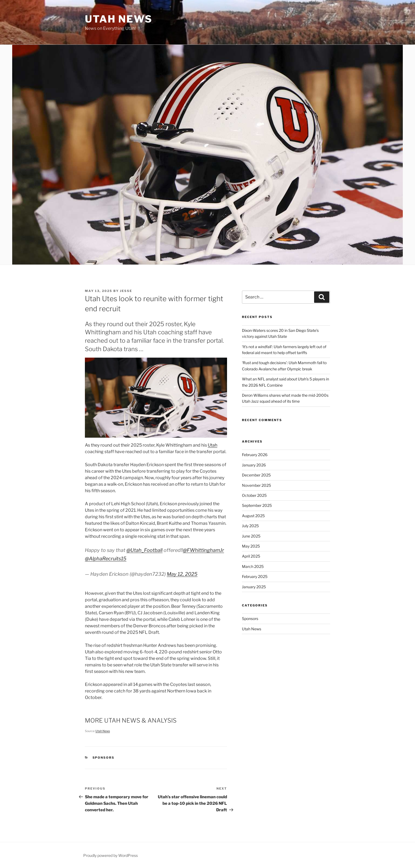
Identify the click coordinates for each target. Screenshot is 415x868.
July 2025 (250, 526)
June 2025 (251, 536)
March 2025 (253, 566)
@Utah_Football (144, 550)
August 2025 (253, 516)
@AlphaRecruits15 (106, 559)
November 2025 (256, 485)
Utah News (119, 19)
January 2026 (254, 465)
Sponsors (104, 758)
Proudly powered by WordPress (111, 855)
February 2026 (255, 455)
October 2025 (254, 495)
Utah (213, 445)
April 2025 (251, 556)
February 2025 (255, 576)
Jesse (126, 291)
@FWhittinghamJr (203, 550)
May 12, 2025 (182, 574)
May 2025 (251, 546)
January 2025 (254, 587)
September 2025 (257, 505)
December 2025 (256, 475)
